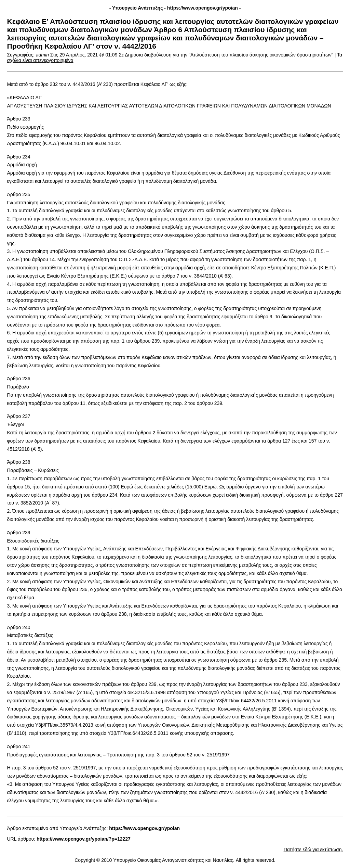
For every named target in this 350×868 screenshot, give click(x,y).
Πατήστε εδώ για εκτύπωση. (313, 850)
